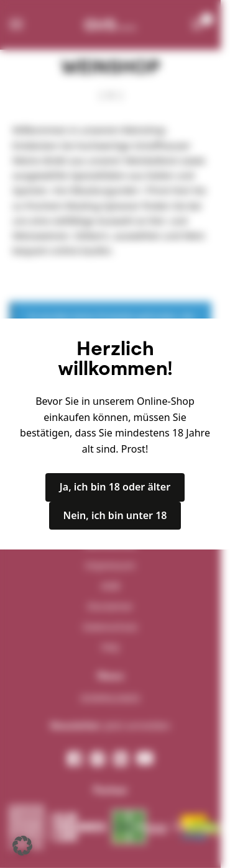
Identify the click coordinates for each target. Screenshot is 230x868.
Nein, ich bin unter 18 (115, 515)
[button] (22, 846)
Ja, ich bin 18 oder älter (115, 487)
